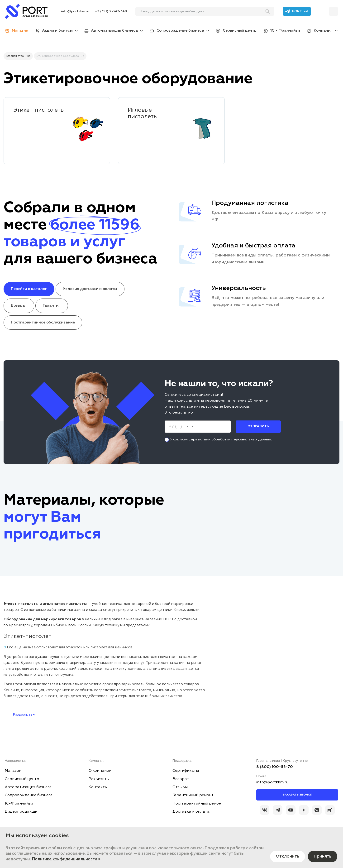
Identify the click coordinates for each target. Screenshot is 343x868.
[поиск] (203, 11)
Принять (323, 856)
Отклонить (288, 856)
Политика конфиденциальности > (66, 859)
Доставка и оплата (191, 812)
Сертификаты (186, 771)
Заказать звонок (297, 795)
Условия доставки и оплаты (90, 289)
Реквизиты (99, 779)
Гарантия (52, 306)
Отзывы (180, 787)
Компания (323, 31)
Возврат (19, 306)
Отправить (258, 426)
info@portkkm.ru (75, 11)
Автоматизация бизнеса (114, 31)
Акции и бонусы (57, 31)
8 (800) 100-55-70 (275, 767)
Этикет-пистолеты (39, 110)
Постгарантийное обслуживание (43, 323)
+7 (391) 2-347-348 (111, 11)
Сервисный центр (240, 31)
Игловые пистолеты (143, 113)
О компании (100, 771)
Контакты (98, 787)
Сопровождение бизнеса (180, 31)
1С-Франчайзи (19, 804)
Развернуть (24, 715)
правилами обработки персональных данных (231, 439)
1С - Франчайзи (285, 31)
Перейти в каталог (29, 289)
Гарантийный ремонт (193, 795)
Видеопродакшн (21, 812)
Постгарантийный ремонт (198, 804)
